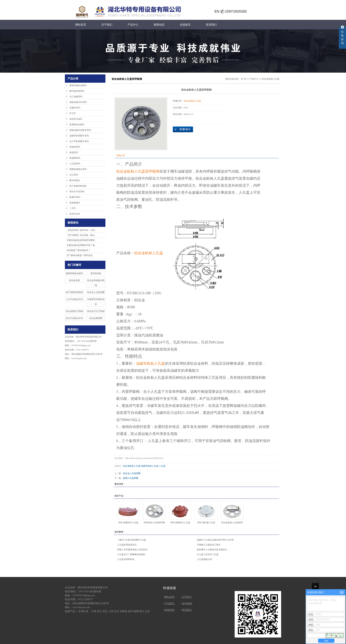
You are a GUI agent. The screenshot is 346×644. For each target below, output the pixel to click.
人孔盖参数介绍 (204, 559)
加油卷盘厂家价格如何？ (79, 250)
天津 (94, 611)
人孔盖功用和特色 (126, 559)
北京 (116, 611)
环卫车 (73, 113)
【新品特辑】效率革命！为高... (82, 230)
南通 (136, 611)
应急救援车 (75, 203)
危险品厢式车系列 (78, 102)
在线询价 (183, 129)
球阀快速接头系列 (78, 169)
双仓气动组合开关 (74, 318)
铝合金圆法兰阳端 (74, 311)
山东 (147, 611)
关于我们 (107, 25)
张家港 (123, 611)
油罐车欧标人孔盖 (150, 466)
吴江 (99, 611)
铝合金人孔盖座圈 (96, 292)
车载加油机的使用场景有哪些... (82, 240)
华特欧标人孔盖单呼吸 (154, 523)
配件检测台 (75, 180)
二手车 (73, 208)
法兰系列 (74, 175)
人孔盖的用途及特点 (127, 545)
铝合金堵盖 (74, 280)
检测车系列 (75, 197)
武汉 (105, 611)
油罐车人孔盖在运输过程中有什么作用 (215, 540)
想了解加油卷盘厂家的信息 (80, 255)
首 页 (243, 79)
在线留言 (185, 25)
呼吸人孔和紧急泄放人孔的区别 (132, 550)
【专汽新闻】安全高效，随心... (82, 235)
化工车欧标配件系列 (79, 141)
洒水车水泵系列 (77, 192)
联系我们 (211, 25)
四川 (142, 611)
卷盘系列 (74, 152)
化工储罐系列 (76, 97)
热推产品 (70, 611)
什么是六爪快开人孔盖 (208, 554)
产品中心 (133, 25)
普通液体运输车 (77, 125)
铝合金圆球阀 (96, 318)
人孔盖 (162, 466)
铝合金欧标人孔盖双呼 (232, 523)
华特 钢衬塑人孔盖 (206, 523)
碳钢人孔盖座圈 (131, 478)
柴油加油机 (96, 273)
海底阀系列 (75, 158)
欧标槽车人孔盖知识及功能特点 (212, 550)
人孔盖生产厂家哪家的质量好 (131, 554)
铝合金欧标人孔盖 (271, 79)
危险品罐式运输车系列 (80, 130)
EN (217, 11)
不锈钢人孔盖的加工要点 (209, 545)
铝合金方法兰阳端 (96, 311)
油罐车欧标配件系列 (79, 136)
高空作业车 (75, 214)
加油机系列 (75, 147)
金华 (130, 611)
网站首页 (81, 25)
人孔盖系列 (75, 164)
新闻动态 (159, 25)
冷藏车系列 (75, 108)
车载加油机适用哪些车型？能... (82, 245)
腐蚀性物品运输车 (78, 85)
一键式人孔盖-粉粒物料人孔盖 (132, 540)
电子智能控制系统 (78, 186)
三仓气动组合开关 (74, 299)
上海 (111, 611)
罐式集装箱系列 (77, 91)
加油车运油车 (76, 119)
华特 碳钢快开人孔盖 (128, 523)
